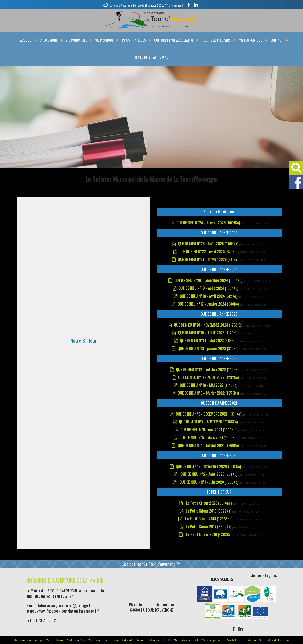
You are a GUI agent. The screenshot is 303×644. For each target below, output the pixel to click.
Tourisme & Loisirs (216, 40)
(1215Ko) (209, 466)
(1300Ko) (209, 437)
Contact (277, 40)
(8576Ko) (209, 503)
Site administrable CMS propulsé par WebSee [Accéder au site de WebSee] (207, 640)
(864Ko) (209, 474)
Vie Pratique (104, 40)
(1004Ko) (209, 280)
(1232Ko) (209, 377)
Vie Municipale (76, 40)
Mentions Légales (264, 575)
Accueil (26, 40)
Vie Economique (250, 40)
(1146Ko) (209, 385)
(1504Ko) (209, 430)
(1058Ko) (209, 482)
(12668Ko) (209, 519)
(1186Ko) (209, 422)
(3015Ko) (209, 244)
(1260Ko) (209, 445)
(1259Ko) (209, 393)
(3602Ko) (209, 527)
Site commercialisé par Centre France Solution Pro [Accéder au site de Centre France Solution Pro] (49, 640)
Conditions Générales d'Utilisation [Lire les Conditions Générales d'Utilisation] (267, 640)
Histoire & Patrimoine (151, 57)
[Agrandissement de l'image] (205, 600)
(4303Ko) (209, 534)
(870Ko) (209, 251)
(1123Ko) (209, 333)
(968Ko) (209, 341)
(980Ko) (209, 304)
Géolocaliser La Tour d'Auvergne (152, 563)
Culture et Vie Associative (174, 40)
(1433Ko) (209, 369)
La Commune (48, 40)
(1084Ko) (209, 288)
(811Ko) (209, 259)
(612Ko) (209, 296)
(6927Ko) (209, 511)
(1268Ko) (209, 325)
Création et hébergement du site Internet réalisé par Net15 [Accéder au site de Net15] (129, 640)
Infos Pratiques (134, 40)
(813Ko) (208, 348)
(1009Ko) (209, 223)
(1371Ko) (209, 414)
